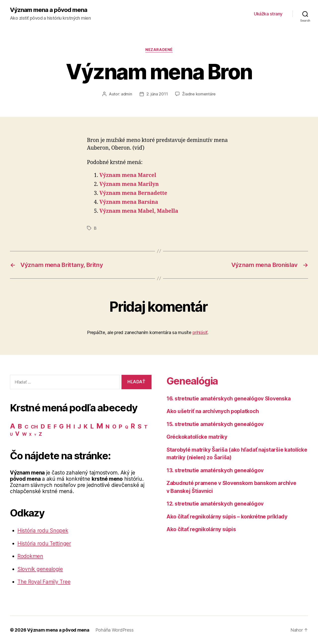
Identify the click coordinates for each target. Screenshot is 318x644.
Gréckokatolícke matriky (197, 437)
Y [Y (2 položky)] (35, 435)
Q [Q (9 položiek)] (127, 427)
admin (127, 94)
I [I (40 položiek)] (74, 427)
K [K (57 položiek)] (86, 426)
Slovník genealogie (40, 569)
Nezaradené (159, 50)
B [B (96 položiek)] (20, 426)
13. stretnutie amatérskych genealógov (215, 470)
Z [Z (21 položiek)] (40, 434)
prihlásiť (200, 332)
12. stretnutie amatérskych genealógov (215, 504)
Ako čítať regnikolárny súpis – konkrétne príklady (227, 517)
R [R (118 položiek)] (133, 426)
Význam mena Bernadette (133, 193)
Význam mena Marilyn (129, 184)
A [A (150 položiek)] (13, 426)
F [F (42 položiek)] (55, 427)
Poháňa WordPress (115, 630)
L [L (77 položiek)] (92, 426)
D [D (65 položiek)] (43, 426)
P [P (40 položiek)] (120, 427)
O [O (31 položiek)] (114, 427)
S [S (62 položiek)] (140, 426)
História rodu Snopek (43, 531)
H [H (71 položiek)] (68, 426)
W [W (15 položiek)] (24, 434)
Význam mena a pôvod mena (49, 10)
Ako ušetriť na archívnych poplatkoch (213, 411)
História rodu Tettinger (44, 543)
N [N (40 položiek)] (108, 427)
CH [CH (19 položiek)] (34, 427)
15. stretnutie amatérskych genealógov (215, 424)
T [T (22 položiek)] (146, 427)
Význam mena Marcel (128, 175)
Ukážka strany (268, 14)
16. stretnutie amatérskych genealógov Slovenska (228, 399)
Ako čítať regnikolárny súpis (201, 529)
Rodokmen (30, 556)
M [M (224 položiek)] (100, 426)
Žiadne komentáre (199, 94)
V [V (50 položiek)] (17, 434)
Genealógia (192, 381)
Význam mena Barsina (129, 202)
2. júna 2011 (157, 94)
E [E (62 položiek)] (49, 426)
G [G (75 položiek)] (61, 426)
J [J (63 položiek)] (79, 426)
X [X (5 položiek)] (30, 434)
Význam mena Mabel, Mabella (139, 211)
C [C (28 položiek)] (26, 427)
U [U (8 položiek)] (11, 434)
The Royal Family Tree (44, 582)
